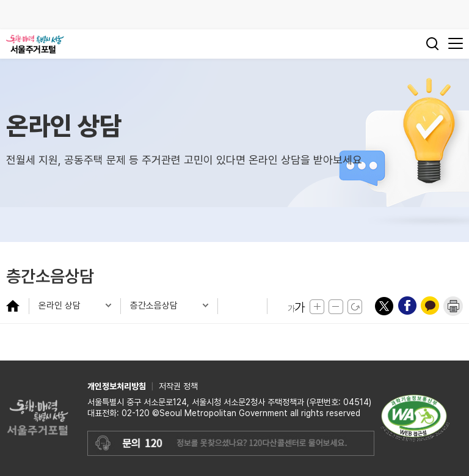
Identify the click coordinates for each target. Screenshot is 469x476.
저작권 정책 (178, 386)
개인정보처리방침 (117, 386)
